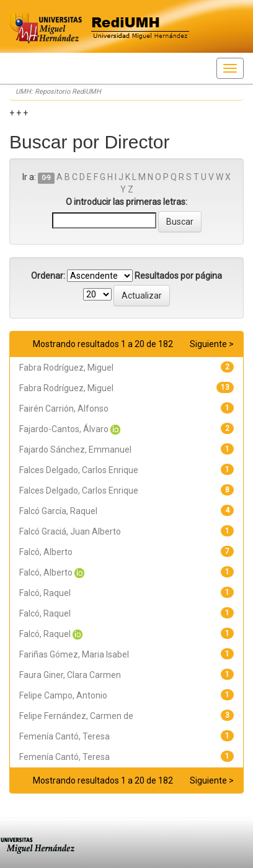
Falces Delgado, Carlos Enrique (79, 470)
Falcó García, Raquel (58, 511)
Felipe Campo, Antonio (63, 695)
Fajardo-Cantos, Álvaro (64, 429)
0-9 (46, 178)
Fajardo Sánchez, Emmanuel (75, 450)
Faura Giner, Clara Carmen (70, 675)
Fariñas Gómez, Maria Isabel (74, 654)
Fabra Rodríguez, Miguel (66, 368)
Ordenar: (48, 276)
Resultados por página (178, 276)
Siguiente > (212, 344)
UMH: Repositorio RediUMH (58, 92)
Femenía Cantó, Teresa (64, 736)
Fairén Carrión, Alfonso (64, 409)
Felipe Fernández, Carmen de (76, 716)
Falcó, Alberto (46, 552)
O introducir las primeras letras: (126, 202)
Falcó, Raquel (45, 593)
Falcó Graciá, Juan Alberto (70, 531)
